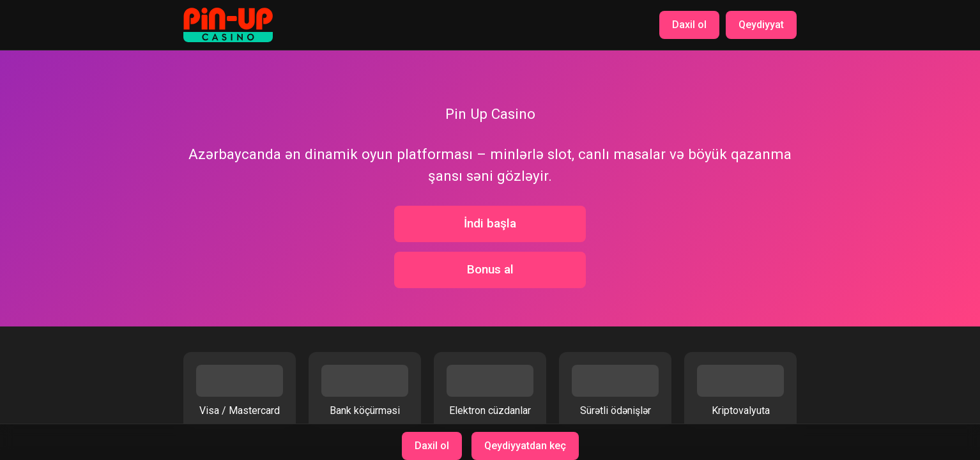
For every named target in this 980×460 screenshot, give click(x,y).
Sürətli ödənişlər (615, 391)
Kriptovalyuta (740, 391)
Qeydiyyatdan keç (525, 446)
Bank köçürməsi (365, 391)
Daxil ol (689, 25)
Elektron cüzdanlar (490, 391)
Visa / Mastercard (240, 391)
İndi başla (490, 223)
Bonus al (490, 269)
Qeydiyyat (761, 25)
